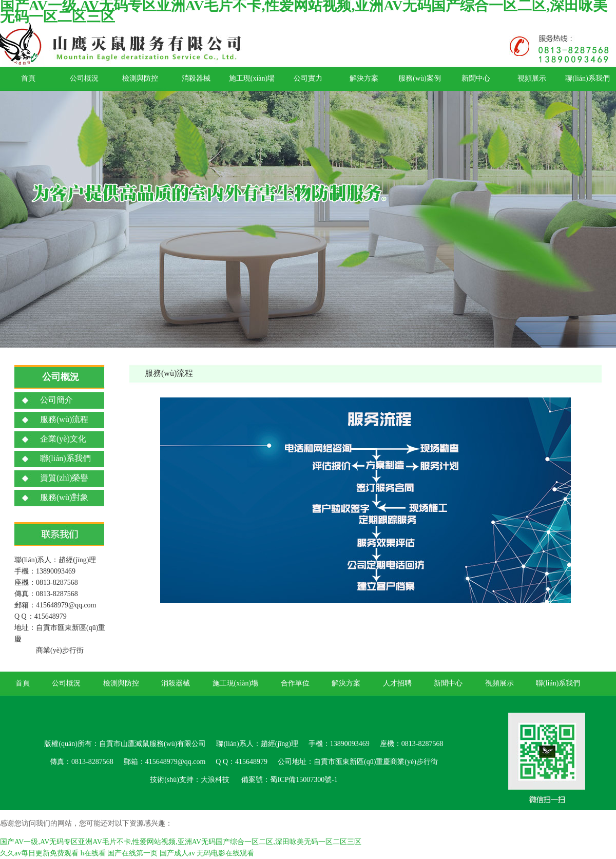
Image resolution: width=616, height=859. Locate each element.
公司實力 (308, 78)
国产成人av (177, 853)
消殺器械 (196, 78)
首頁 (28, 78)
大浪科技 (215, 780)
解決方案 (364, 78)
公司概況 (84, 78)
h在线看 (93, 853)
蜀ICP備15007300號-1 (304, 780)
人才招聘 (397, 683)
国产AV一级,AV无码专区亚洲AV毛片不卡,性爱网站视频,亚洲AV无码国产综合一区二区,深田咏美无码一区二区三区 (181, 842)
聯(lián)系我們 (587, 78)
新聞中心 (476, 78)
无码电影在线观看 (225, 853)
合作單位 (295, 683)
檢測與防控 (140, 78)
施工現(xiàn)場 (252, 78)
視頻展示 (532, 78)
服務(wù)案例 (419, 78)
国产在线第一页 (132, 853)
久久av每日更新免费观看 (39, 853)
